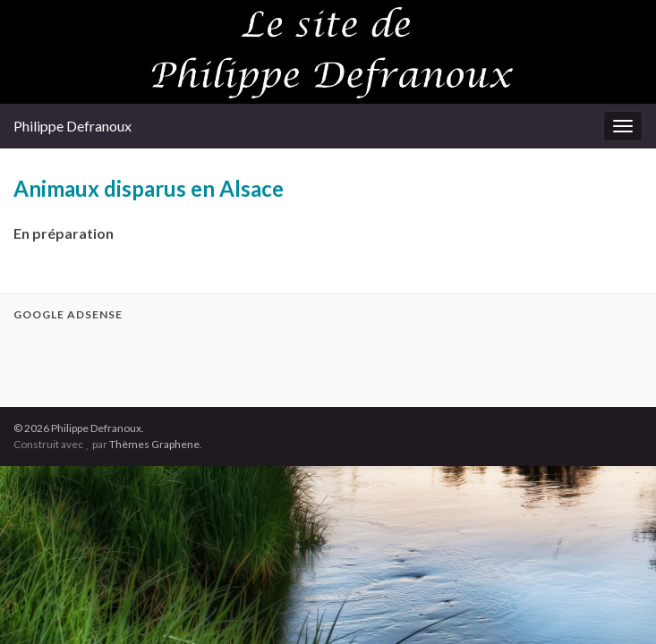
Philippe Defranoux (72, 126)
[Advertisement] (223, 361)
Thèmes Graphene (154, 444)
